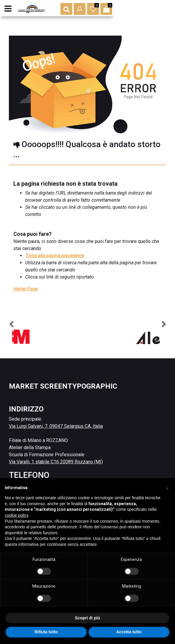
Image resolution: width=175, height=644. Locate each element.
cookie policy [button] (16, 515)
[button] (128, 12)
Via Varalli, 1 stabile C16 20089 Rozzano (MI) (56, 462)
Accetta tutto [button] (129, 632)
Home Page (26, 289)
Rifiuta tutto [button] (46, 632)
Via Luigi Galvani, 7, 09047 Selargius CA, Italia (56, 426)
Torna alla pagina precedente (55, 256)
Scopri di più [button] (87, 618)
